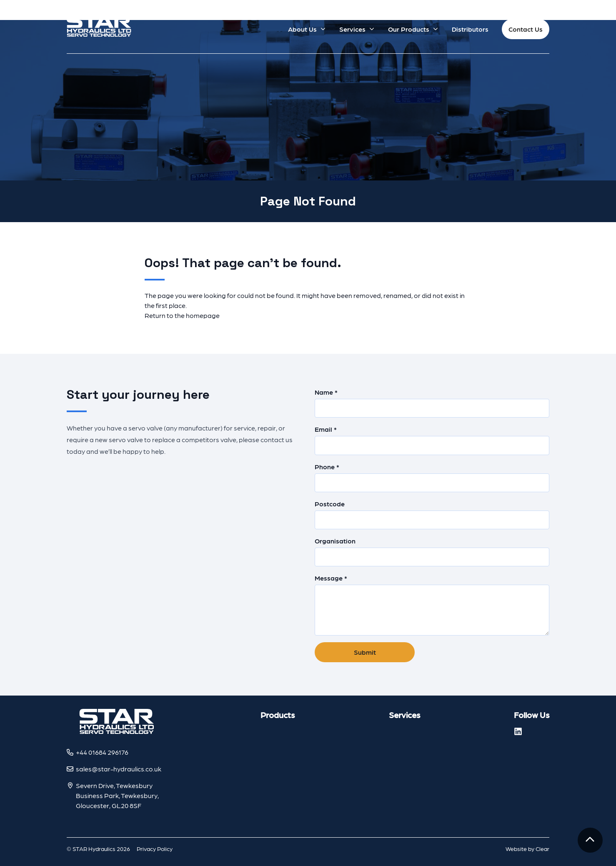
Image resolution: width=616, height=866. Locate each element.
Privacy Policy (155, 848)
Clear (542, 848)
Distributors (470, 29)
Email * (432, 440)
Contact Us (526, 29)
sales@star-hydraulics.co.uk (119, 769)
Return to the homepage (182, 315)
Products (278, 715)
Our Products (409, 29)
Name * (432, 403)
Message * (432, 605)
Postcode (432, 514)
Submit (365, 652)
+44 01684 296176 (102, 752)
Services (352, 29)
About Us (302, 29)
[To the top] (590, 840)
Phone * (432, 477)
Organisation (432, 552)
